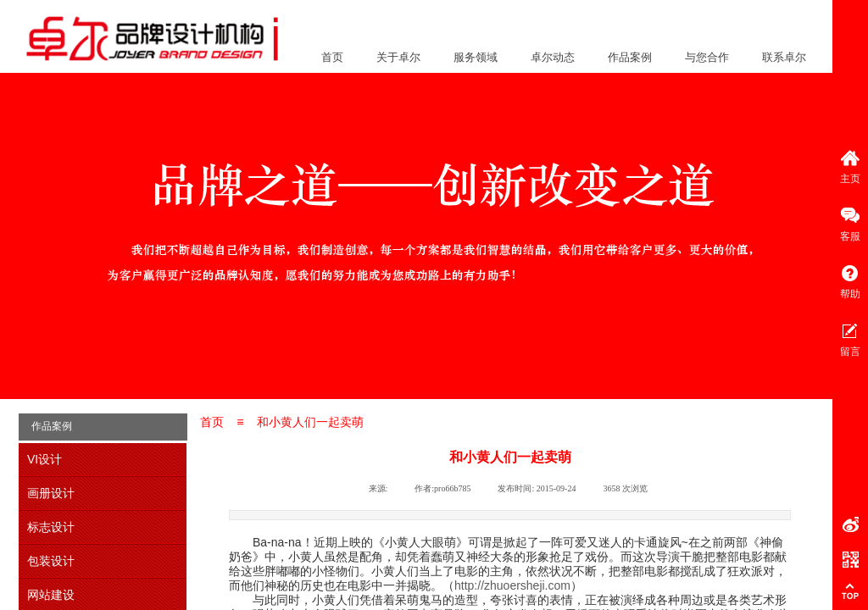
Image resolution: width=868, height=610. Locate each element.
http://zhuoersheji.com (512, 585)
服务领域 (476, 57)
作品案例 (630, 57)
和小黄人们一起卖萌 (310, 422)
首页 (332, 57)
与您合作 (707, 57)
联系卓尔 (784, 57)
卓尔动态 (553, 57)
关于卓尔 (398, 57)
